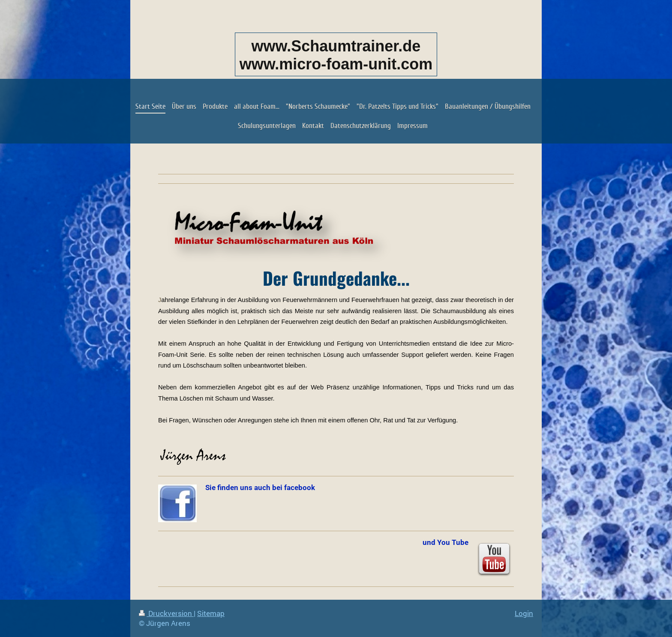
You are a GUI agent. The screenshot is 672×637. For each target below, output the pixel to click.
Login (524, 613)
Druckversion (166, 613)
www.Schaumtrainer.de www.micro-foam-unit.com (336, 55)
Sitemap (211, 613)
